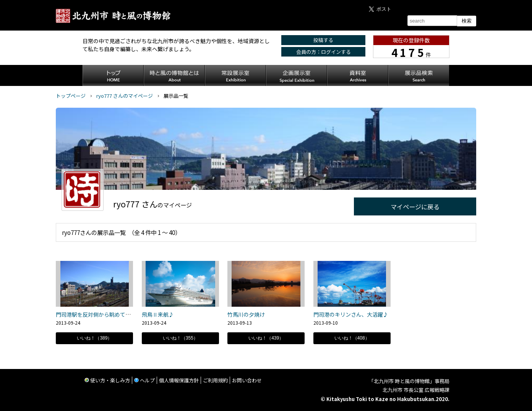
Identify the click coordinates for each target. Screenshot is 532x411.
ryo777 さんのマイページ (125, 96)
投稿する (323, 40)
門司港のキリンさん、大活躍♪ (351, 314)
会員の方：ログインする (324, 52)
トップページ (71, 96)
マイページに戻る (415, 207)
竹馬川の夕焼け (246, 314)
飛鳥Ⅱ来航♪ (158, 314)
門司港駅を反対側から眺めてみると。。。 (104, 314)
